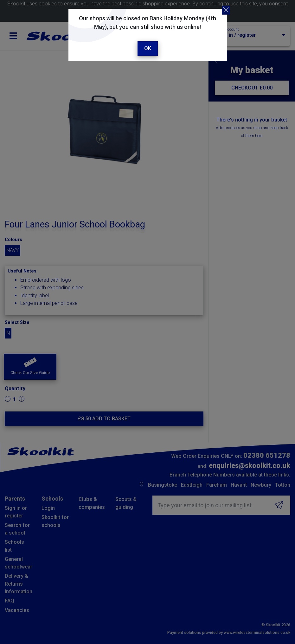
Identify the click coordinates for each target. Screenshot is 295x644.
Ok (148, 48)
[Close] (226, 10)
